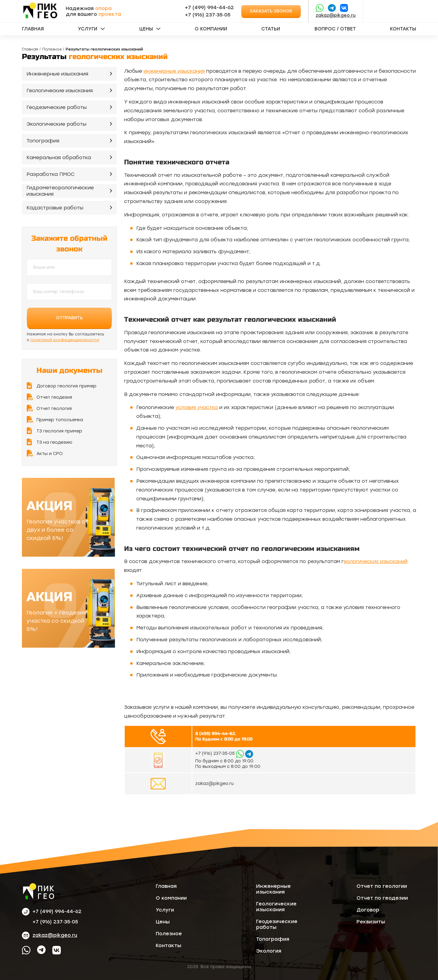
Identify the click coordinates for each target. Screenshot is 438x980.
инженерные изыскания (174, 71)
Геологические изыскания (60, 91)
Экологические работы (56, 124)
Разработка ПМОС (51, 174)
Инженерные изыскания (57, 74)
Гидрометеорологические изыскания (60, 191)
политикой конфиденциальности (65, 340)
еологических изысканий (376, 561)
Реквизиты (371, 922)
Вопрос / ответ (335, 29)
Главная (33, 29)
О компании (211, 29)
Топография (43, 141)
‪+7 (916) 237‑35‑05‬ (208, 15)
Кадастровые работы (55, 208)
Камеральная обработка (59, 157)
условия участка (197, 407)
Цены (146, 29)
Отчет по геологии (382, 886)
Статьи (271, 29)
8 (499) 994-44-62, (216, 734)
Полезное (52, 49)
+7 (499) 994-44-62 (209, 7)
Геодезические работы (57, 107)
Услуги (88, 29)
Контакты (403, 29)
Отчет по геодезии (382, 898)
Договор (368, 910)
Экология (269, 951)
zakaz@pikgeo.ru (336, 15)
